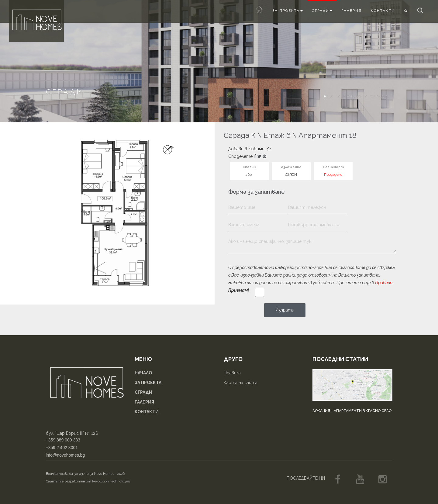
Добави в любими (250, 149)
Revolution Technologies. (112, 481)
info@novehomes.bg (66, 455)
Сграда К (240, 135)
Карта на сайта (241, 383)
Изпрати (285, 310)
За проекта (288, 11)
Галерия (352, 11)
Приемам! (239, 290)
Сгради (322, 11)
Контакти (383, 11)
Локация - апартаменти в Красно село (352, 411)
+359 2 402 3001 (62, 448)
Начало (353, 96)
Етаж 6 (277, 135)
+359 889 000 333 (63, 440)
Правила (384, 283)
